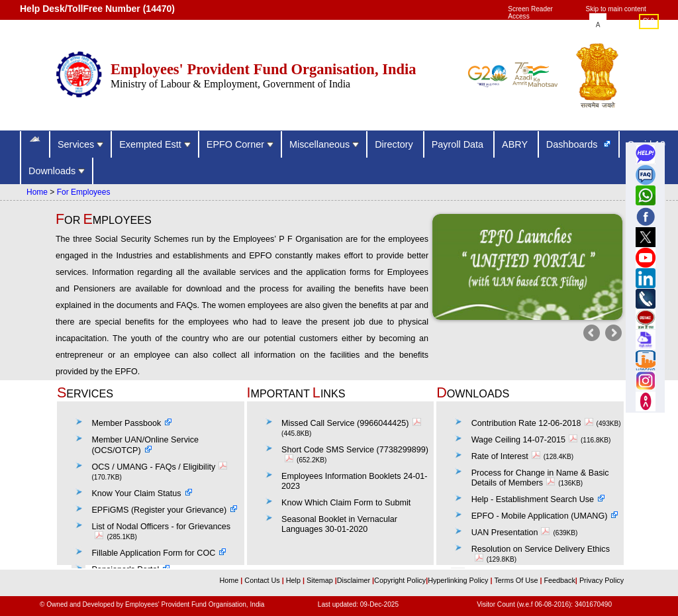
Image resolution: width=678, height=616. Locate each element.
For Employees (84, 192)
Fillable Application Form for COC (153, 553)
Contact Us (263, 580)
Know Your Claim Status (136, 493)
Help (294, 580)
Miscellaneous (324, 144)
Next (612, 334)
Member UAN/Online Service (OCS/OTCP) (145, 445)
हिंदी (649, 23)
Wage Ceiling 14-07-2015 (526, 440)
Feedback (559, 580)
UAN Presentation (512, 533)
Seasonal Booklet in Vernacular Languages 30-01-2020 (339, 524)
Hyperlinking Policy (459, 580)
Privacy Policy (601, 580)
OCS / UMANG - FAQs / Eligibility (161, 467)
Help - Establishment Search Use (533, 499)
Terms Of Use (517, 580)
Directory (395, 144)
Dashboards (573, 144)
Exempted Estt (155, 144)
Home (37, 192)
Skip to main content (616, 9)
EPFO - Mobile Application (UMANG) (540, 516)
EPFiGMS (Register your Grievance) (159, 510)
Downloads (57, 171)
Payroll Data (459, 144)
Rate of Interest (508, 456)
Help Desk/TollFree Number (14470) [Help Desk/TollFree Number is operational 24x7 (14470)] (97, 9)
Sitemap (321, 580)
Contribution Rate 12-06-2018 (534, 423)
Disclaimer (354, 580)
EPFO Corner (240, 144)
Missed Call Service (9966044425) (353, 423)
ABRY (516, 144)
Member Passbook (126, 423)
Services (80, 144)
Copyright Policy (400, 580)
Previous (593, 334)
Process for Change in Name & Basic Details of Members (540, 478)
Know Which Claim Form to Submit (346, 503)
